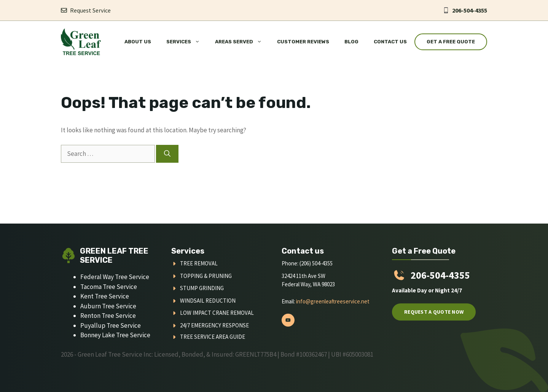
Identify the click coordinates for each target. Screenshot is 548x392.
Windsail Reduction (208, 301)
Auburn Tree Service (108, 306)
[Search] (167, 154)
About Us (138, 42)
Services (187, 42)
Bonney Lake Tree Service (115, 335)
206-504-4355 (470, 10)
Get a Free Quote (451, 42)
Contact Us (390, 42)
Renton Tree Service (108, 316)
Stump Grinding (202, 288)
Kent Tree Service (105, 296)
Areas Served (242, 42)
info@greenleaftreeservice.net (333, 301)
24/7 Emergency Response (214, 325)
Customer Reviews (303, 42)
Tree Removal (199, 263)
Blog (351, 42)
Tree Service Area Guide (213, 337)
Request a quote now (434, 312)
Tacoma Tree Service (109, 287)
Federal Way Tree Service (115, 277)
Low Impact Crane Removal (217, 313)
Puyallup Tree (100, 325)
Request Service (90, 10)
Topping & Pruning (206, 276)
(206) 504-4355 (316, 263)
